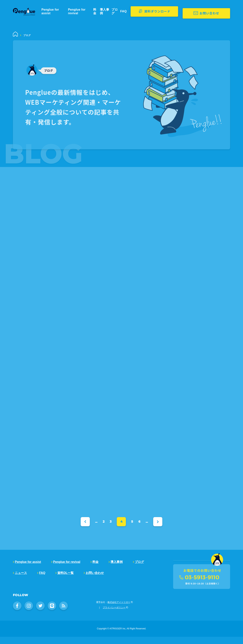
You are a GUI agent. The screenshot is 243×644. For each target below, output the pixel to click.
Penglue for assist (59, 11)
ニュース (21, 573)
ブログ (131, 11)
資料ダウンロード (174, 11)
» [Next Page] (158, 522)
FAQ (141, 11)
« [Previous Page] (85, 522)
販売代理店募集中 (189, 574)
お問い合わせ (220, 11)
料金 (108, 11)
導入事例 (119, 11)
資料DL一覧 (65, 573)
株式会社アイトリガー (119, 609)
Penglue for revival (89, 11)
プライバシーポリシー (114, 615)
